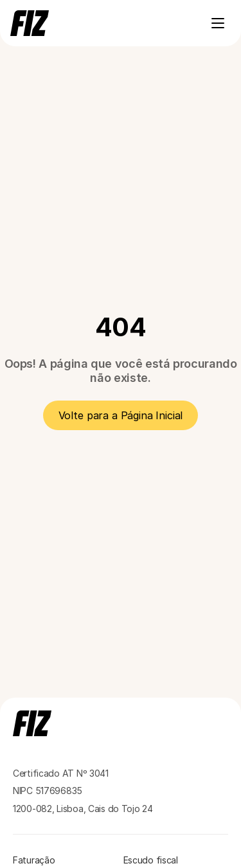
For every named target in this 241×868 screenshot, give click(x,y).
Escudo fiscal (151, 860)
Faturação (34, 860)
